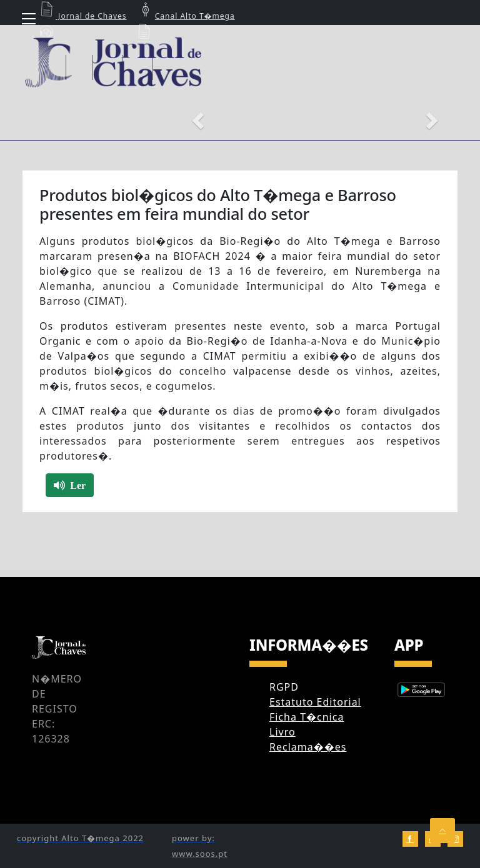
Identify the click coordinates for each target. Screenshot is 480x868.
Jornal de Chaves (82, 16)
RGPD (284, 687)
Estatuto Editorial (315, 702)
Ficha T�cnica (307, 717)
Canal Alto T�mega (186, 16)
